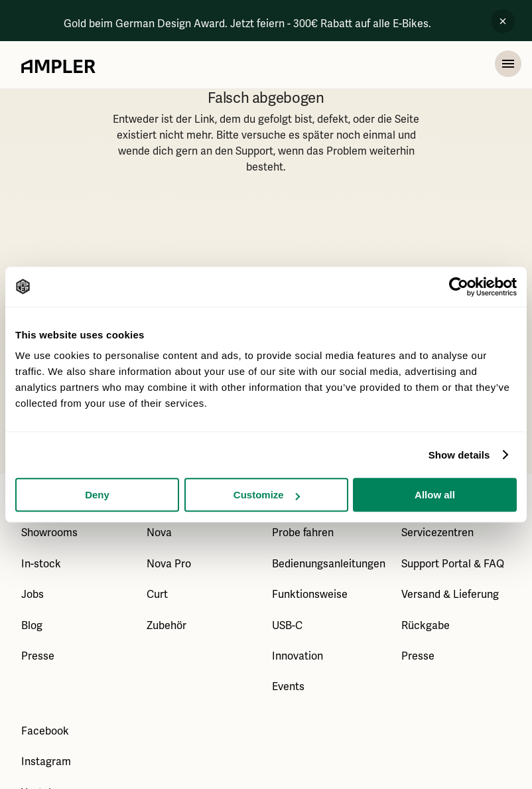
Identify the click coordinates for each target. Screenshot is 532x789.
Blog (32, 626)
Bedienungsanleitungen (329, 564)
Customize (267, 495)
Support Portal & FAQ (453, 564)
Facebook (45, 731)
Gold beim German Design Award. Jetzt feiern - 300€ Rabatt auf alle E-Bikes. (247, 24)
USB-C (287, 626)
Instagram (46, 762)
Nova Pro (169, 564)
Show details (459, 455)
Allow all (435, 495)
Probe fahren (303, 533)
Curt (157, 595)
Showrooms (49, 533)
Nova (159, 533)
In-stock (41, 564)
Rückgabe (426, 626)
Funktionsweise (310, 595)
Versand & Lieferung (450, 595)
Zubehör (166, 626)
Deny (97, 495)
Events (288, 687)
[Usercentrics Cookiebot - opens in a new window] (459, 287)
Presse (38, 656)
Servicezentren (437, 533)
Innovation (298, 656)
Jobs (33, 595)
